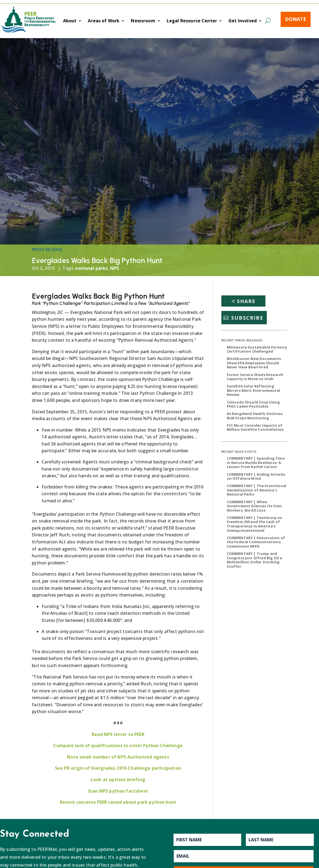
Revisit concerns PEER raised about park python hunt (118, 802)
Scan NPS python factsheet (118, 791)
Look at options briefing (118, 780)
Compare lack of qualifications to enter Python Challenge (118, 745)
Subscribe (247, 318)
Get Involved (243, 21)
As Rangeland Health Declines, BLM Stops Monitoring (255, 416)
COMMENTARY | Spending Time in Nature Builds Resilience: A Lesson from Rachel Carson (256, 462)
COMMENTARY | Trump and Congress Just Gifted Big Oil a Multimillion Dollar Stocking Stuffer (255, 560)
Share (246, 301)
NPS (114, 268)
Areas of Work (104, 21)
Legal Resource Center (192, 21)
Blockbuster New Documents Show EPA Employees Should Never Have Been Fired (254, 363)
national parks (92, 268)
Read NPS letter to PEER (118, 734)
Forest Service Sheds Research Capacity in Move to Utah (255, 377)
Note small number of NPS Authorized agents (118, 757)
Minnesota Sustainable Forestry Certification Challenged (257, 349)
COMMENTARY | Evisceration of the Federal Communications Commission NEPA (256, 542)
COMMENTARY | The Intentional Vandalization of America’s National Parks (257, 490)
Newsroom (143, 21)
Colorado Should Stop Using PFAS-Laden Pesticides (253, 404)
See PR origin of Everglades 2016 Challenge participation (118, 768)
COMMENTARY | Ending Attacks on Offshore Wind (256, 476)
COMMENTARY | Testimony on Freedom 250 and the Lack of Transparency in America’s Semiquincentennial (255, 524)
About (70, 21)
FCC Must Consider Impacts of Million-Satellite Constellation (255, 427)
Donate (296, 19)
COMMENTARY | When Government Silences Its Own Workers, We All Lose (254, 506)
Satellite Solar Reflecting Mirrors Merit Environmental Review (253, 390)
